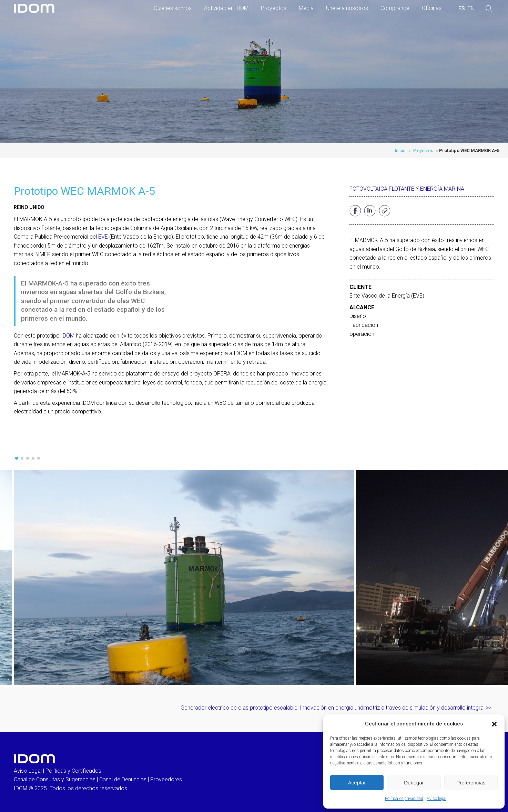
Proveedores (166, 779)
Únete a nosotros (347, 8)
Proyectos (274, 8)
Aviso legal (436, 799)
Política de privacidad (404, 799)
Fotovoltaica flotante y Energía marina (407, 189)
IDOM (68, 336)
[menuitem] (462, 9)
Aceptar (357, 783)
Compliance (395, 8)
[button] (494, 724)
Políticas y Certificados (73, 771)
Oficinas (432, 8)
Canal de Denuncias (123, 779)
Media (306, 8)
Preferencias (471, 783)
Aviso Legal (28, 771)
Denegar (414, 783)
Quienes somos (173, 8)
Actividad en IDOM (226, 8)
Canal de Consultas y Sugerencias (55, 779)
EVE (103, 237)
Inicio (400, 151)
